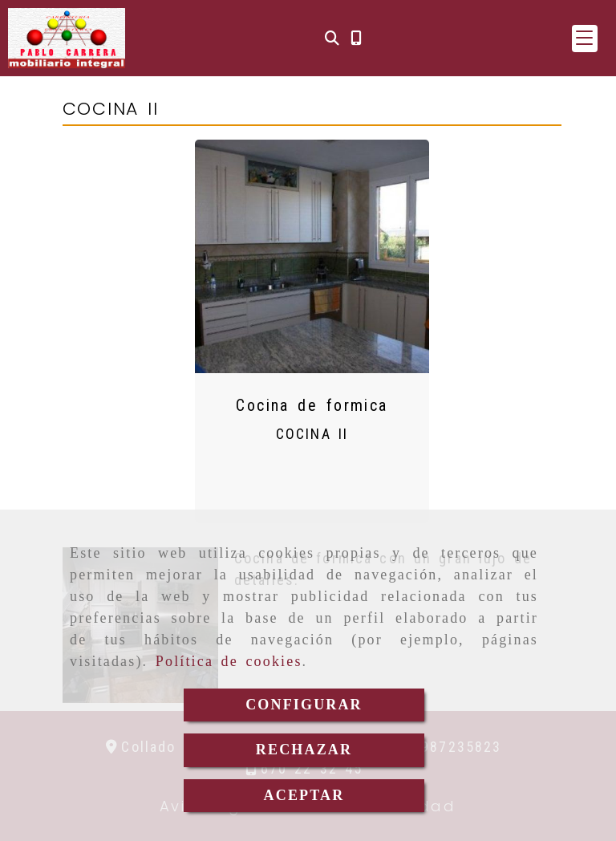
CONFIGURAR (304, 705)
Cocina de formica (312, 405)
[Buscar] (332, 38)
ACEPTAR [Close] (304, 795)
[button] (585, 39)
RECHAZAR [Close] (304, 750)
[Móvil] (356, 38)
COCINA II (312, 434)
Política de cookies (229, 661)
